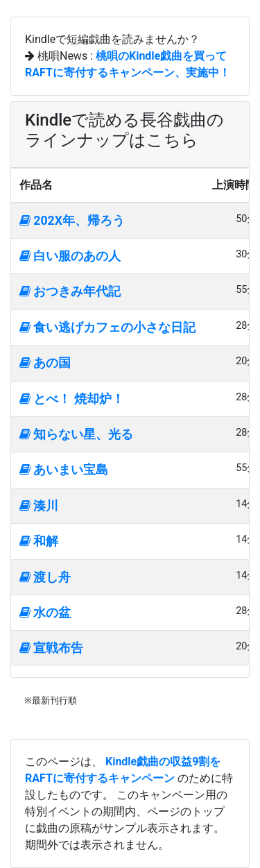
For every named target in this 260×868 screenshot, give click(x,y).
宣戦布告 (51, 648)
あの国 (45, 363)
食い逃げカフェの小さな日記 (107, 327)
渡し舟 (45, 577)
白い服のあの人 (70, 256)
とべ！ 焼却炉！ (72, 399)
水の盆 (45, 613)
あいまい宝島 (64, 470)
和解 (39, 541)
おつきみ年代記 (70, 291)
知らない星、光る (76, 434)
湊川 (39, 506)
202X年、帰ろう (72, 221)
